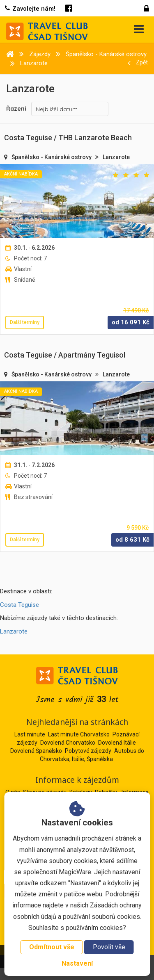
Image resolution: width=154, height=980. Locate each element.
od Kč (131, 322)
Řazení (16, 109)
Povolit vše (109, 947)
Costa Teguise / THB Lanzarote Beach (68, 138)
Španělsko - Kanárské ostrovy (52, 157)
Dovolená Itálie (117, 743)
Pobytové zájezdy (88, 751)
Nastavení (77, 963)
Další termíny (25, 322)
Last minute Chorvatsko (79, 734)
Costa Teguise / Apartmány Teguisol (65, 355)
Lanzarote (116, 157)
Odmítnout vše (52, 947)
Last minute (30, 734)
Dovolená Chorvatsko (68, 743)
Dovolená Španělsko (36, 751)
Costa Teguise (20, 605)
